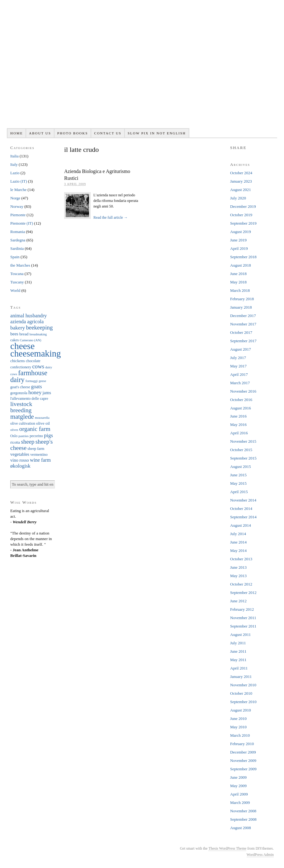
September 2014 (243, 517)
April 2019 (239, 248)
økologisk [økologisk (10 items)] (20, 466)
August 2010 (241, 710)
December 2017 (243, 316)
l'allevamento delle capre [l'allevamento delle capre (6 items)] (29, 399)
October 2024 (241, 173)
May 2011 (238, 660)
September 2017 (243, 341)
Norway (17, 206)
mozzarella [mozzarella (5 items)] (42, 418)
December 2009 (243, 752)
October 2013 (241, 559)
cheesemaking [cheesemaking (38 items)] (35, 353)
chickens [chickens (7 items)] (18, 361)
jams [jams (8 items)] (47, 393)
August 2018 (241, 265)
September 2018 (243, 257)
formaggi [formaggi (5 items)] (32, 381)
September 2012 (243, 593)
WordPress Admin (260, 855)
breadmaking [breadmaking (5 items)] (38, 334)
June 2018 (238, 274)
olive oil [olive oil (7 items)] (43, 423)
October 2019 (241, 215)
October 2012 (241, 584)
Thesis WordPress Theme (227, 848)
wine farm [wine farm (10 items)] (40, 460)
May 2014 (238, 551)
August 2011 (240, 635)
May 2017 (238, 366)
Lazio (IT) (19, 181)
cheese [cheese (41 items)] (22, 346)
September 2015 (243, 458)
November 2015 (243, 441)
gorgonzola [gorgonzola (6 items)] (19, 393)
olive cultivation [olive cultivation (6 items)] (23, 423)
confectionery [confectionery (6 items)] (21, 367)
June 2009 (238, 777)
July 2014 (238, 534)
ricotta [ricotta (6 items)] (15, 442)
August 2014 (241, 525)
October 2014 (241, 509)
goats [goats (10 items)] (37, 387)
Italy (14, 164)
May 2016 (238, 425)
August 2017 (241, 349)
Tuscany (17, 282)
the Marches (20, 265)
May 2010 (238, 727)
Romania (18, 232)
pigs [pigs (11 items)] (48, 435)
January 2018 (241, 307)
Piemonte (18, 215)
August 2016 (241, 408)
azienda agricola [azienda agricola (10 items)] (27, 322)
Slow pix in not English (157, 133)
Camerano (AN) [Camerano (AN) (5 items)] (30, 340)
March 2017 (240, 383)
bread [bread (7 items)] (24, 334)
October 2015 (241, 450)
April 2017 (239, 374)
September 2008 (243, 819)
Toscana (17, 274)
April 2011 (239, 668)
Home (17, 133)
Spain (15, 257)
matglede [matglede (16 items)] (22, 417)
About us (40, 133)
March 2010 (240, 735)
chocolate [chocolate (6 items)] (33, 361)
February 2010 (242, 744)
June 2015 (238, 475)
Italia (14, 156)
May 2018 (238, 282)
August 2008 (241, 828)
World (15, 290)
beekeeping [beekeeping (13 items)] (39, 327)
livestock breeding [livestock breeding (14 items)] (21, 407)
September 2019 (243, 223)
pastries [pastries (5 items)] (24, 436)
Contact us (108, 133)
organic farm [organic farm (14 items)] (35, 429)
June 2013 (238, 567)
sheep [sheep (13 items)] (28, 442)
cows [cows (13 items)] (38, 366)
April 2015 (239, 492)
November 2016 (243, 391)
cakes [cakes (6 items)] (14, 340)
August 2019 (241, 232)
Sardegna (18, 240)
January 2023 (241, 181)
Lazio (15, 173)
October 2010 (241, 693)
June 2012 (238, 601)
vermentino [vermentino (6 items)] (39, 455)
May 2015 (238, 483)
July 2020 (238, 198)
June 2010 (238, 719)
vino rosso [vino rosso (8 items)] (20, 460)
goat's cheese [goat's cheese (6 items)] (20, 387)
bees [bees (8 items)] (14, 334)
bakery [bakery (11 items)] (18, 328)
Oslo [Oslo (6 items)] (14, 436)
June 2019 (238, 240)
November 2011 (243, 618)
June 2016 (238, 416)
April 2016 (239, 433)
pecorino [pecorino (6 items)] (36, 436)
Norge (15, 198)
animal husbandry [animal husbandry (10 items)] (28, 316)
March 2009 (240, 803)
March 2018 (240, 290)
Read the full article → (111, 217)
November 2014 (243, 500)
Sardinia (17, 248)
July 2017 (238, 358)
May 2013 (238, 576)
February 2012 (242, 609)
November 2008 (243, 811)
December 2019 (243, 206)
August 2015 (241, 467)
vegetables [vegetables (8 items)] (20, 454)
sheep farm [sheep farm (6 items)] (36, 449)
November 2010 (243, 685)
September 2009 (243, 769)
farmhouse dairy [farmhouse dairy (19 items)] (29, 376)
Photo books (73, 133)
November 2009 (243, 761)
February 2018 (242, 299)
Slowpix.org (142, 68)
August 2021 (241, 190)
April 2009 (239, 794)
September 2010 (243, 702)
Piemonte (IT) (22, 223)
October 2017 (241, 332)
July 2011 (238, 643)
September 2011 (243, 626)
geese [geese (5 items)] (42, 381)
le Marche (18, 190)
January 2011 (241, 677)
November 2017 (243, 324)
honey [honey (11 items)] (35, 392)
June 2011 (238, 651)
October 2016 (241, 400)
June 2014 (238, 542)
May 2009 (238, 786)
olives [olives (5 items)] (14, 430)
